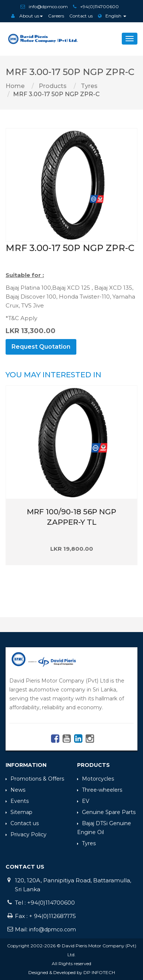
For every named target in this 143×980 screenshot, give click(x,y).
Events (17, 801)
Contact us (81, 16)
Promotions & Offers (35, 779)
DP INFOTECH (99, 972)
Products (52, 86)
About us (27, 16)
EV (83, 801)
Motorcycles (96, 779)
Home (15, 86)
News (15, 790)
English (112, 16)
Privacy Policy (26, 834)
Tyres (88, 86)
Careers (56, 16)
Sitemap (19, 812)
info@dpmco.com (48, 6)
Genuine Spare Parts (106, 812)
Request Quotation (41, 347)
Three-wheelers (100, 790)
